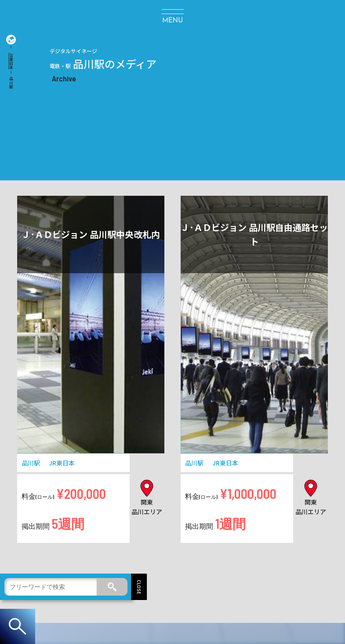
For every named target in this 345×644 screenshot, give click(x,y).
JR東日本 (11, 61)
